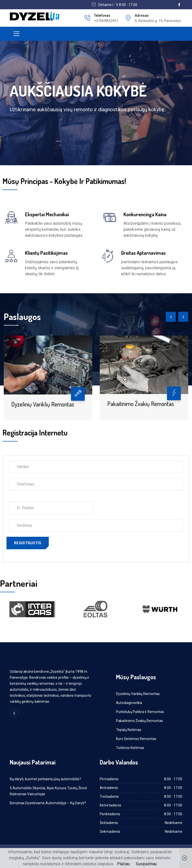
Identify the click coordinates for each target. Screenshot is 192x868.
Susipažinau (146, 864)
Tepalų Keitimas (129, 730)
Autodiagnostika (129, 703)
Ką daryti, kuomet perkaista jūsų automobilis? (45, 779)
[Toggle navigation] (16, 34)
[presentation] (171, 317)
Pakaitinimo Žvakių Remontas (141, 404)
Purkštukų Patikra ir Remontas (140, 712)
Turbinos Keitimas (130, 748)
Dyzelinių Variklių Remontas (43, 404)
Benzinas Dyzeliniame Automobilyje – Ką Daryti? (48, 803)
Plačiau (123, 864)
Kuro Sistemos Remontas (136, 739)
